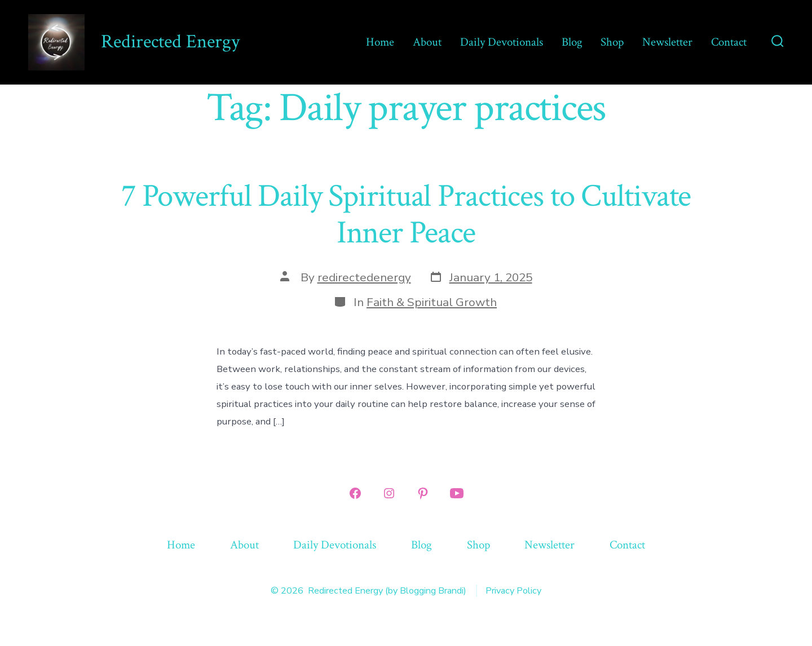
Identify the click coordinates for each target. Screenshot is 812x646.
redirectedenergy (364, 277)
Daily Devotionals (502, 42)
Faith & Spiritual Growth (432, 302)
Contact (729, 42)
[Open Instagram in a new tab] (389, 493)
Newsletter (667, 42)
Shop (612, 42)
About (427, 42)
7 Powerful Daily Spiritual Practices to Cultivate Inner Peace (406, 214)
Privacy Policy (513, 591)
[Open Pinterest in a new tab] (423, 493)
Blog (572, 42)
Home (380, 42)
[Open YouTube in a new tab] (457, 493)
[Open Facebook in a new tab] (355, 493)
